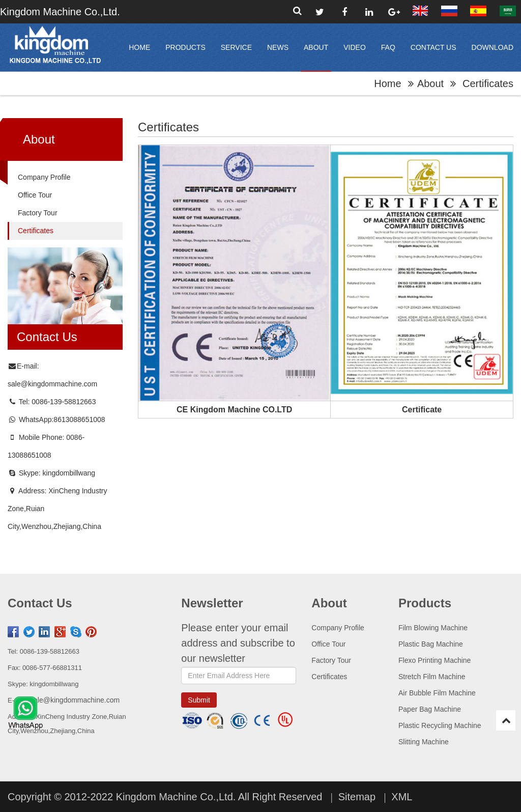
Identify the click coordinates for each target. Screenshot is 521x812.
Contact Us (433, 47)
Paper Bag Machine (430, 709)
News (278, 47)
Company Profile (44, 177)
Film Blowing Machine (433, 628)
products (185, 47)
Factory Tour (38, 213)
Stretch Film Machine (432, 677)
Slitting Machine (424, 742)
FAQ (388, 47)
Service (236, 47)
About (316, 47)
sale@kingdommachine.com (52, 384)
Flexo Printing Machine (435, 660)
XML (402, 797)
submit (199, 700)
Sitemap (357, 797)
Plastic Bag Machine (431, 644)
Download (493, 47)
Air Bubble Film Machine (437, 693)
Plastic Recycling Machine (440, 725)
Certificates (36, 231)
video (355, 47)
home (139, 47)
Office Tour (35, 195)
